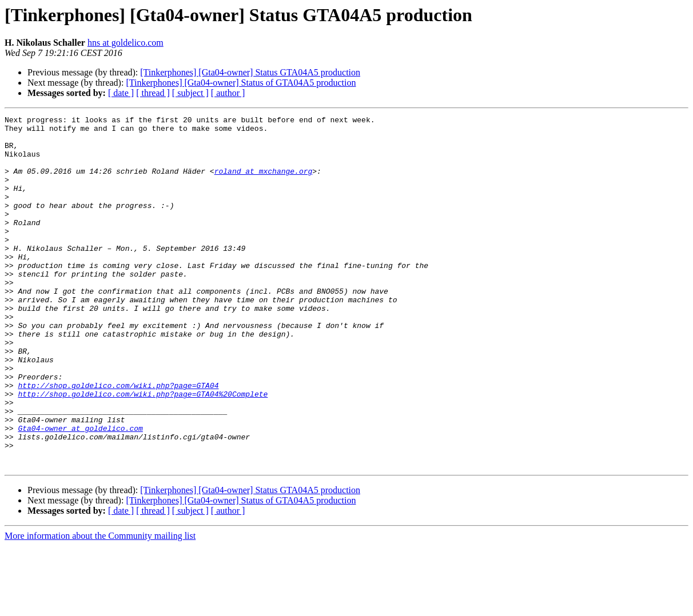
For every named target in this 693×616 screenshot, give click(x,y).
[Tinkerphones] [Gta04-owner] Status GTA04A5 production (250, 72)
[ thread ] (153, 93)
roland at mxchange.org (264, 183)
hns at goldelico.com (126, 43)
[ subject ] (190, 93)
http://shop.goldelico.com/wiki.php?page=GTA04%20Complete (143, 450)
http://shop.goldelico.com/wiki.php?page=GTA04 (118, 440)
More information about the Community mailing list (100, 606)
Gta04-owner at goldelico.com (80, 491)
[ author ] (228, 93)
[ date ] (121, 93)
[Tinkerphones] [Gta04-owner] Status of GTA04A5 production (241, 83)
